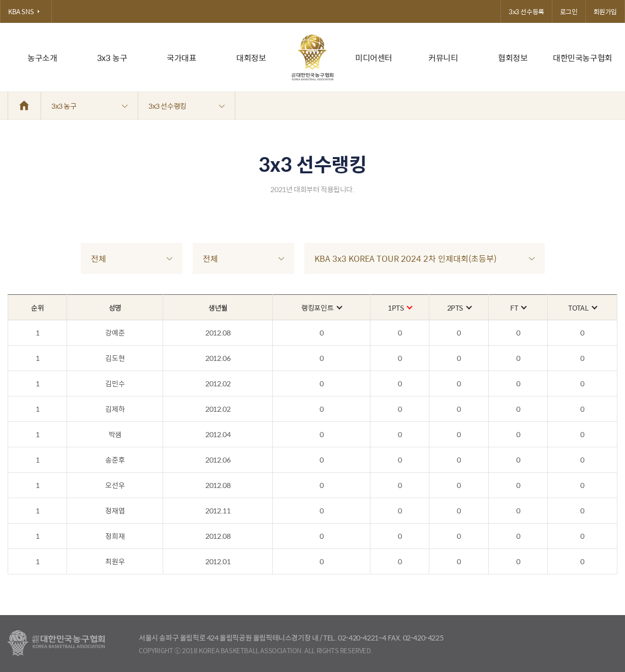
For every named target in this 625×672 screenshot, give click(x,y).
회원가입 (605, 11)
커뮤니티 (443, 58)
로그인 (569, 11)
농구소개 (42, 58)
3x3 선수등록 (526, 11)
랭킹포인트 (321, 308)
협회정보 (513, 58)
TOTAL (582, 308)
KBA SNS (26, 11)
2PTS (459, 308)
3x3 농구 (112, 58)
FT (518, 308)
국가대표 (181, 58)
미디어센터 (374, 58)
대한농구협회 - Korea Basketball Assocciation (56, 644)
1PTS (400, 308)
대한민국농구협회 (583, 58)
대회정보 (251, 58)
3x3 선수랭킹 (186, 106)
